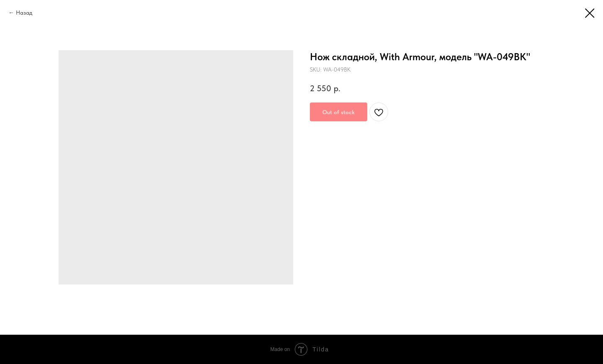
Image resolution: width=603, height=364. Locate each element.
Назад (24, 13)
